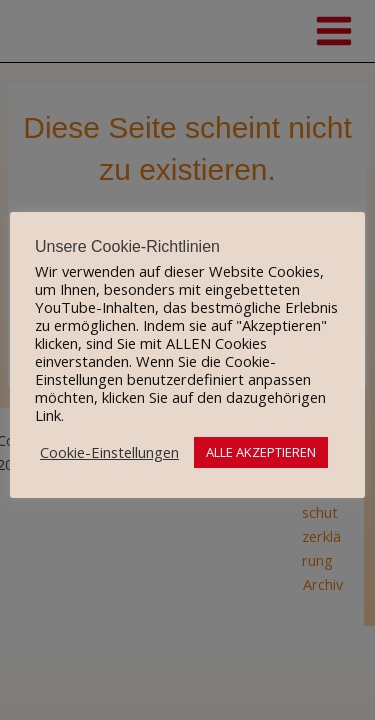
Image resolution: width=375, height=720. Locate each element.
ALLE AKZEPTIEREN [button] (261, 452)
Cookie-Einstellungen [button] (109, 452)
